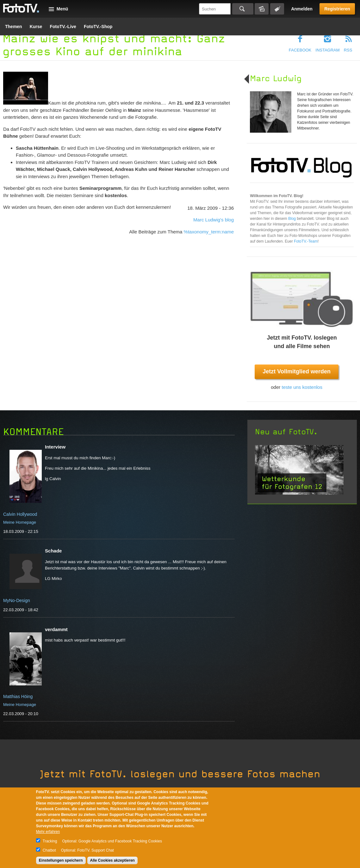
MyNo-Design (17, 600)
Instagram (327, 50)
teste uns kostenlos (302, 387)
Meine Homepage (20, 522)
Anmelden (302, 9)
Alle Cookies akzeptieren (112, 860)
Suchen (243, 9)
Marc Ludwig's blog (214, 220)
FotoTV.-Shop (98, 27)
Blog (292, 219)
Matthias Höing (18, 696)
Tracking (50, 841)
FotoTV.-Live (63, 27)
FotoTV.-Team (306, 241)
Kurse (36, 27)
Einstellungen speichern (61, 860)
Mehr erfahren (48, 832)
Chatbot (49, 850)
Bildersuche (262, 9)
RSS (348, 50)
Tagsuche (277, 9)
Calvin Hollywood (20, 514)
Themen (14, 27)
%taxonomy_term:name (209, 232)
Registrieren (337, 9)
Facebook (300, 50)
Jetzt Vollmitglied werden (297, 371)
